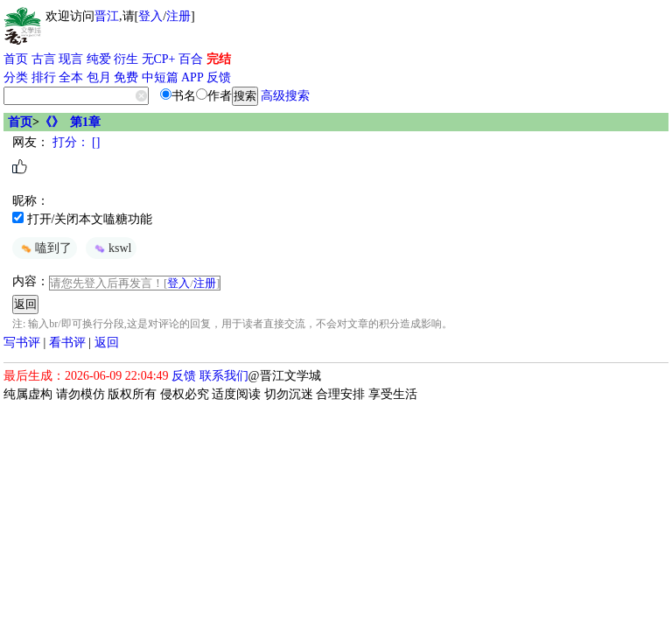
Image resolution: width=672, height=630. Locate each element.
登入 (150, 16)
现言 (71, 59)
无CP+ (159, 59)
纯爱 (99, 59)
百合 (191, 59)
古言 (44, 59)
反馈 (219, 77)
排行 (44, 77)
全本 (71, 77)
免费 (126, 77)
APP (192, 77)
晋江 (107, 16)
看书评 (67, 343)
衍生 (126, 59)
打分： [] (74, 142)
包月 (99, 77)
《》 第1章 (70, 122)
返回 (107, 343)
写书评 (22, 343)
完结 (219, 59)
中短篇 (160, 77)
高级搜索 (285, 96)
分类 (16, 77)
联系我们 (224, 376)
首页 (16, 59)
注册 (178, 16)
